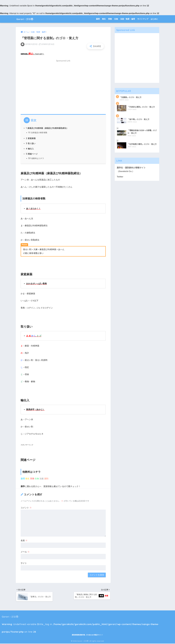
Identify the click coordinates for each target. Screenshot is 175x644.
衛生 (104, 19)
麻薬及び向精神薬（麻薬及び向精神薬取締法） (47, 128)
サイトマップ (143, 19)
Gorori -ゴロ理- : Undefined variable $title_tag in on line (74, 618)
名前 (24, 541)
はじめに (154, 19)
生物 (116, 19)
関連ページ (32, 154)
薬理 (98, 19)
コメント (26, 508)
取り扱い (31, 144)
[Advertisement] (63, 88)
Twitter (120, 177)
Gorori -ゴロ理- (27, 19)
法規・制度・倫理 (128, 19)
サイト (24, 563)
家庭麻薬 (31, 138)
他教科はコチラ (36, 158)
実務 (110, 19)
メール (25, 552)
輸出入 (30, 149)
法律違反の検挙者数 (38, 133)
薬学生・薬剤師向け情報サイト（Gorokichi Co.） (131, 170)
